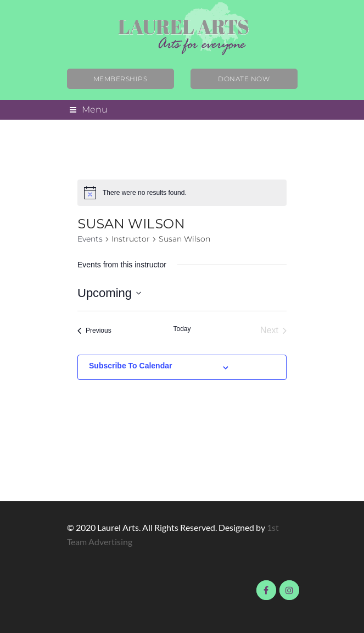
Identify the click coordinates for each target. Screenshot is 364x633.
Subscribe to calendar (130, 366)
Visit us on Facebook (266, 590)
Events (90, 239)
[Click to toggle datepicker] (109, 293)
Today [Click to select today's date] (182, 329)
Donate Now (244, 79)
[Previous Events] (94, 330)
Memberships (121, 79)
